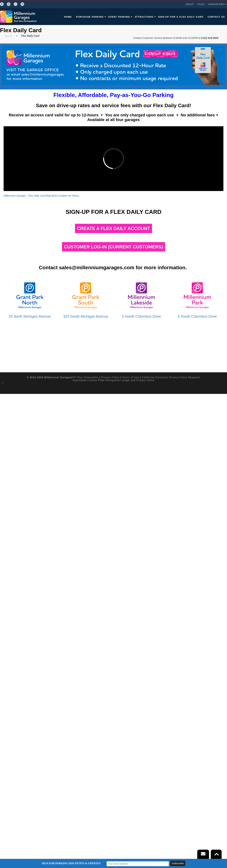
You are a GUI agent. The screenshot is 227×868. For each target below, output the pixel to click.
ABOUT (144, 4)
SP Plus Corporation (86, 781)
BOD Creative (60, 196)
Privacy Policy (110, 781)
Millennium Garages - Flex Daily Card (25, 196)
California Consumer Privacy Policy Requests (171, 781)
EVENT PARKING (120, 17)
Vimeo (75, 196)
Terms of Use (131, 781)
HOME (67, 17)
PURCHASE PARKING (91, 17)
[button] (172, 4)
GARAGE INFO (172, 4)
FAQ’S (155, 4)
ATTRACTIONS (145, 17)
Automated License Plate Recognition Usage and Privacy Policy (113, 783)
